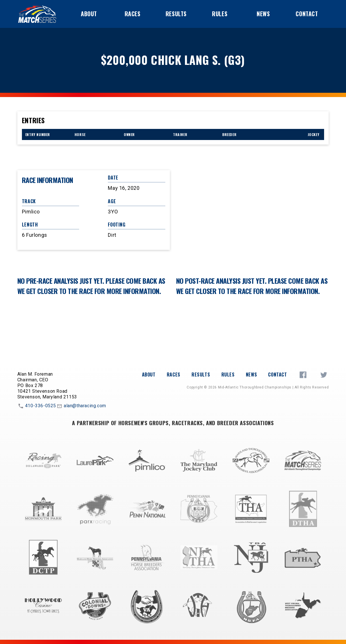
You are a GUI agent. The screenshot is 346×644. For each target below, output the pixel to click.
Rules (220, 14)
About (89, 14)
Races (133, 14)
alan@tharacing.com (81, 406)
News (263, 14)
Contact (307, 14)
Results (176, 14)
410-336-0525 (37, 406)
